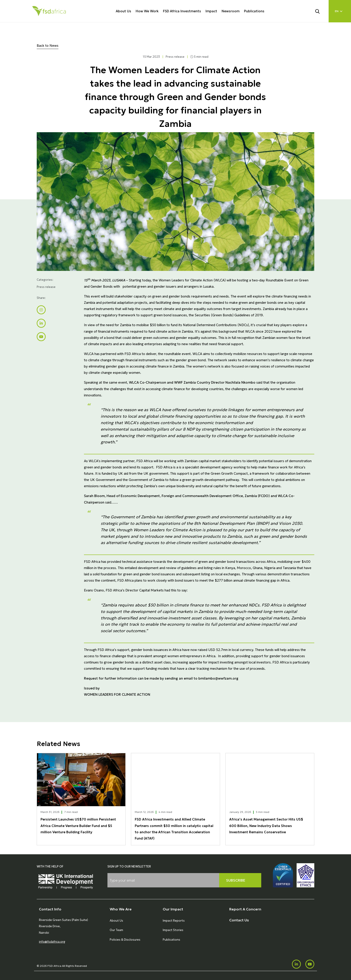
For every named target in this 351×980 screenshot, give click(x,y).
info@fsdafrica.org (52, 942)
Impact (211, 11)
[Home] (49, 11)
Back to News (48, 46)
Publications (254, 11)
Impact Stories (173, 930)
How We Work (147, 11)
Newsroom (231, 11)
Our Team (116, 930)
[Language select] (340, 11)
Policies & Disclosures (125, 940)
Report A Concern (245, 909)
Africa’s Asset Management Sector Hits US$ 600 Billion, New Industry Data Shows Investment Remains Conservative (266, 826)
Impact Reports (174, 921)
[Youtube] (310, 964)
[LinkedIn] (296, 964)
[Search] (320, 11)
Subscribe (236, 880)
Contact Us (239, 920)
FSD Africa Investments (182, 11)
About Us (123, 11)
